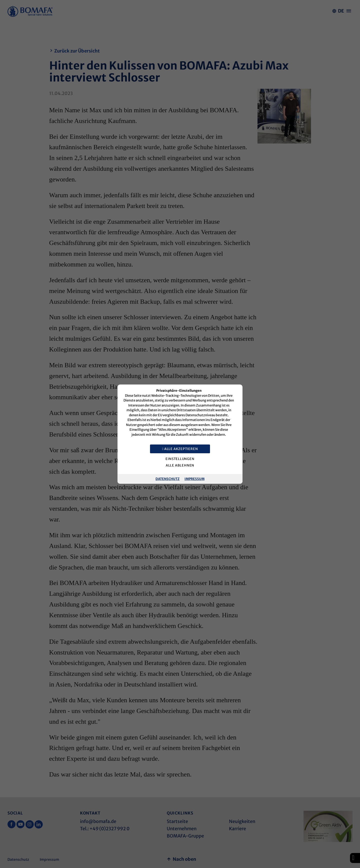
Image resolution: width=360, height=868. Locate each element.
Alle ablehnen (180, 465)
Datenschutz (167, 479)
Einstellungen (180, 459)
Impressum (194, 479)
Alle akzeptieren (180, 449)
